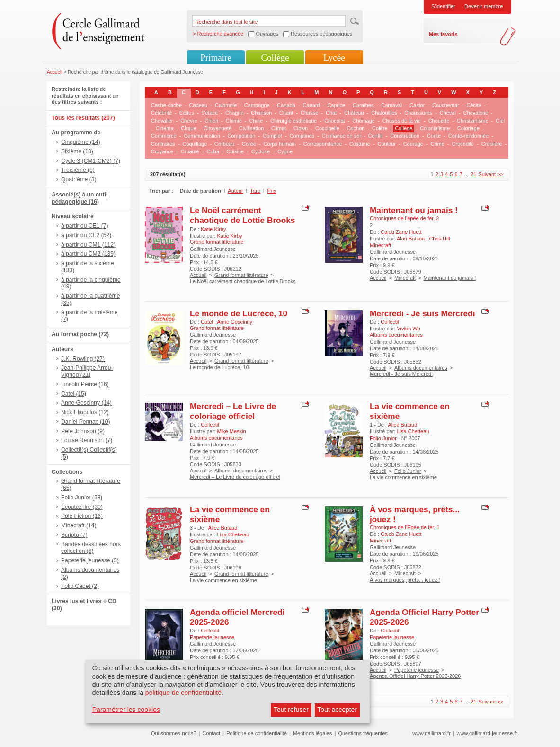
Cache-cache (166, 105)
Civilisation (252, 128)
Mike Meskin (231, 431)
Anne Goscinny (235, 322)
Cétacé (210, 113)
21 (473, 174)
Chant (286, 113)
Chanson (261, 113)
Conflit (375, 136)
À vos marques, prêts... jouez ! (405, 580)
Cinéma (165, 128)
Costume (360, 144)
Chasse (309, 113)
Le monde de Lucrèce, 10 (239, 313)
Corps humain (280, 144)
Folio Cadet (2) (80, 586)
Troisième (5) (78, 170)
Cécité (474, 105)
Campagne (257, 105)
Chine (256, 121)
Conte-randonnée (469, 136)
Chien (211, 121)
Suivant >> (491, 174)
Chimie (234, 121)
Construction (405, 136)
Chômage (364, 121)
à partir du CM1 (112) (88, 245)
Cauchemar (446, 105)
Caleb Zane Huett (401, 232)
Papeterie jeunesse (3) (90, 560)
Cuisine (236, 151)
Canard (311, 105)
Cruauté (190, 151)
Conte (434, 136)
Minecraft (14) (79, 525)
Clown (301, 128)
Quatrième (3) (79, 179)
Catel (208, 322)
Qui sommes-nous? (173, 733)
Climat (279, 128)
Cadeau (199, 105)
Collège (275, 58)
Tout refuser (291, 710)
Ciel (500, 121)
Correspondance (323, 144)
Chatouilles (384, 113)
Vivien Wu (408, 329)
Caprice (336, 105)
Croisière (492, 144)
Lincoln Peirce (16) (85, 384)
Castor (417, 105)
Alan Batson (411, 239)
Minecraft (405, 278)
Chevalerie (476, 113)
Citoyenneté (218, 128)
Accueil (55, 72)
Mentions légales (313, 733)
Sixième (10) (77, 151)
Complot (272, 136)
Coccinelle (327, 128)
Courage (413, 144)
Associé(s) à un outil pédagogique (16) (80, 198)
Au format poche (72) (80, 334)
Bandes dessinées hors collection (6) (91, 548)
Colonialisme (435, 128)
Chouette (439, 121)
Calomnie (226, 105)
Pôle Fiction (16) (82, 516)
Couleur (387, 144)
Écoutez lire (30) (82, 507)
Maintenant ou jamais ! (414, 210)
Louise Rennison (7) (87, 440)
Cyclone (261, 151)
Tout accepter (337, 710)
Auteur (235, 191)
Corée (249, 144)
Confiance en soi (341, 136)
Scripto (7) (74, 535)
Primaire (216, 58)
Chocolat (334, 121)
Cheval (448, 113)
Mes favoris (443, 34)
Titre (255, 191)
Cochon (356, 128)
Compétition (242, 136)
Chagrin (235, 113)
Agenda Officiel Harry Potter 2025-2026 (415, 676)
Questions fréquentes (363, 733)
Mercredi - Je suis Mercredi (422, 313)
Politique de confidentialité (257, 733)
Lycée (334, 58)
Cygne (285, 151)
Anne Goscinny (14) (86, 403)
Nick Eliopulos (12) (85, 412)
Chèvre (189, 121)
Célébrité (161, 113)
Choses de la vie (402, 121)
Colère (380, 128)
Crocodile (463, 144)
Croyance (162, 151)
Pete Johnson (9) (83, 431)
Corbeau (224, 144)
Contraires (163, 144)
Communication (202, 136)
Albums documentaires (421, 368)
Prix (272, 191)
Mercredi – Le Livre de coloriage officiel (233, 411)
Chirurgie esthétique (293, 121)
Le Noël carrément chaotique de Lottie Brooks (242, 215)
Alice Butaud (403, 425)
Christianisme (473, 121)
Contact (211, 733)
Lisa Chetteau (413, 431)
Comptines (302, 136)
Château (354, 113)
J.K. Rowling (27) (83, 359)
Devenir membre (484, 6)
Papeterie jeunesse (417, 670)
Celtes (187, 113)
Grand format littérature (241, 275)
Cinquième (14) (81, 142)
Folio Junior (408, 471)
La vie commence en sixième (403, 477)
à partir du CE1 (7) (84, 226)
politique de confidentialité (183, 693)
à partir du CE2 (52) (86, 235)
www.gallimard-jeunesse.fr (487, 733)
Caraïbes (363, 105)
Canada (286, 105)
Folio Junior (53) (82, 498)
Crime (438, 144)
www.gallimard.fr (431, 733)
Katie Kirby (213, 229)
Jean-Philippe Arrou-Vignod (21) (87, 371)
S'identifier (443, 6)
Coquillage (195, 144)
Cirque (188, 128)
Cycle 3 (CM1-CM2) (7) (91, 161)
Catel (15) (74, 394)
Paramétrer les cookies (126, 710)
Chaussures (418, 113)
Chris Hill (439, 239)
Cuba (213, 151)
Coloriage (468, 128)
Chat (331, 113)
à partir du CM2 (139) (88, 254)
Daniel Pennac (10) (86, 422)
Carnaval (391, 105)
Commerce (164, 136)
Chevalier (162, 121)
